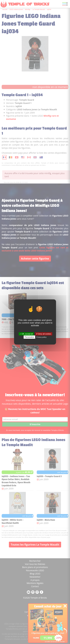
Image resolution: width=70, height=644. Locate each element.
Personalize (29, 337)
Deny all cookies (44, 334)
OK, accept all (26, 334)
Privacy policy (41, 337)
